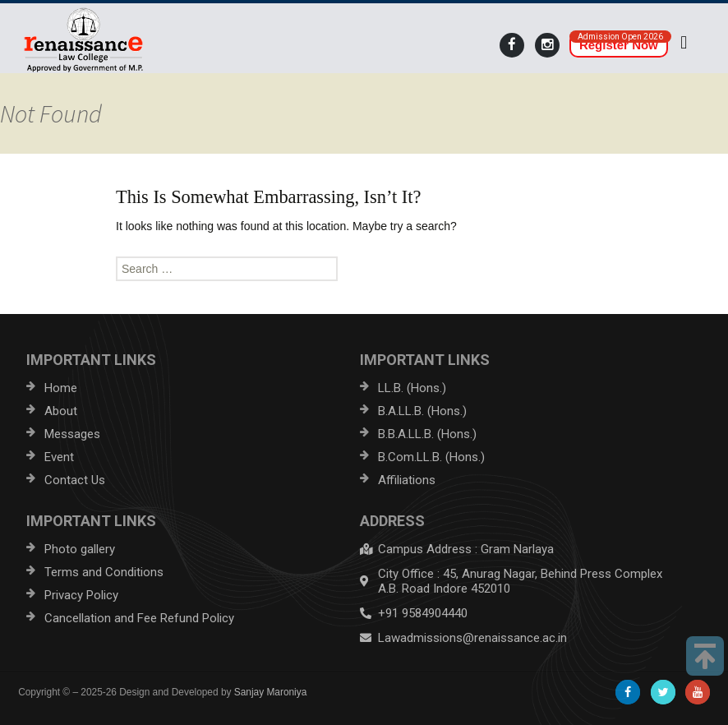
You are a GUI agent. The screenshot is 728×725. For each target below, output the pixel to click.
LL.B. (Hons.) (412, 388)
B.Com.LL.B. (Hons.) (431, 457)
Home (61, 388)
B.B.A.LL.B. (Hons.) (427, 434)
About (61, 411)
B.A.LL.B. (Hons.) (422, 411)
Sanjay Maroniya (271, 692)
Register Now (619, 45)
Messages (72, 434)
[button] (684, 42)
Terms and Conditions (104, 572)
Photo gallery (80, 549)
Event (59, 457)
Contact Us (75, 480)
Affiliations (407, 480)
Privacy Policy (81, 595)
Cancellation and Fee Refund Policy (139, 618)
